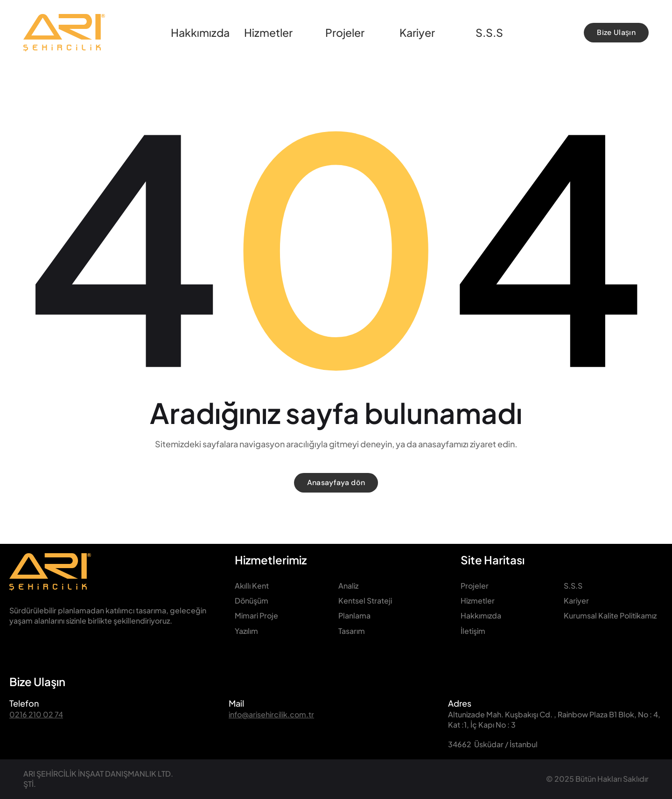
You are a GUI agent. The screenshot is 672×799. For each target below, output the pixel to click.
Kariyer (576, 601)
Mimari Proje (256, 615)
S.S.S (573, 586)
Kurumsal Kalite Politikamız (610, 615)
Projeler (475, 586)
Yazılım (246, 631)
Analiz (348, 586)
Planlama (354, 615)
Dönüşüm (252, 601)
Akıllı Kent (252, 586)
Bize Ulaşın (37, 681)
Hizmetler (478, 601)
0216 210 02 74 (36, 714)
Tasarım (352, 631)
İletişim (473, 631)
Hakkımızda (481, 615)
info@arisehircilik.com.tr (271, 714)
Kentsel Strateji (365, 601)
